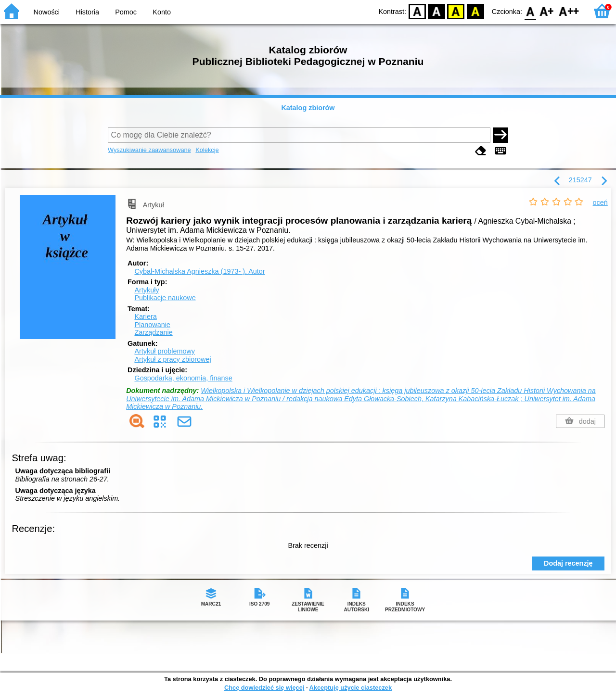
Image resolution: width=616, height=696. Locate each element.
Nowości (47, 12)
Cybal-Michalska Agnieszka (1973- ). (199, 271)
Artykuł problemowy (165, 351)
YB (456, 11)
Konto (162, 12)
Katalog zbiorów (308, 108)
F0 (530, 11)
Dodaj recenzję (568, 563)
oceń (600, 202)
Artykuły (147, 290)
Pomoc (126, 12)
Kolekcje (207, 150)
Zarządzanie (153, 332)
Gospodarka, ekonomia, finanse (183, 378)
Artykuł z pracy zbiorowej (173, 359)
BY (475, 11)
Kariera (145, 316)
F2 (569, 11)
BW (436, 11)
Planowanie (152, 325)
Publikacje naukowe (165, 298)
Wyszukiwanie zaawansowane (149, 150)
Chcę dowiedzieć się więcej (264, 688)
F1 (547, 11)
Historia (87, 12)
